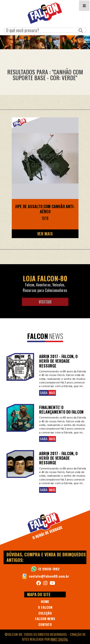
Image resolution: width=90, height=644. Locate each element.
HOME (45, 601)
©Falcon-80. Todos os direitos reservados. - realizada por (45, 637)
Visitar (45, 302)
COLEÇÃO (45, 613)
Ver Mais (45, 234)
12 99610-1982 (49, 569)
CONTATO (45, 624)
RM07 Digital (59, 639)
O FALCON (45, 607)
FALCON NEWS (45, 619)
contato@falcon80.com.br (49, 576)
